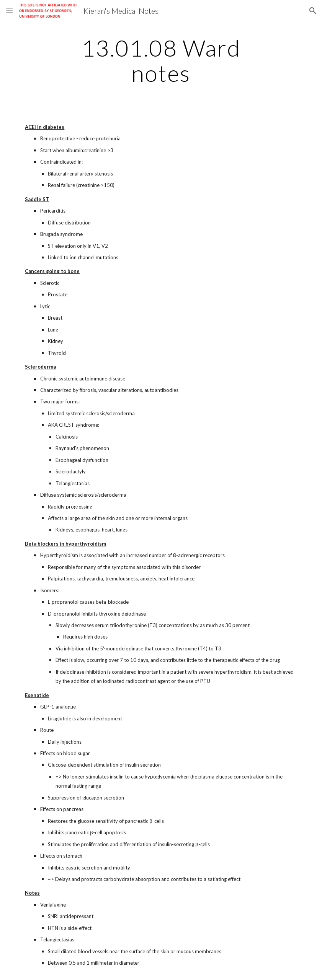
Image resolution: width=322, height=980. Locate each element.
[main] (161, 60)
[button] (9, 11)
